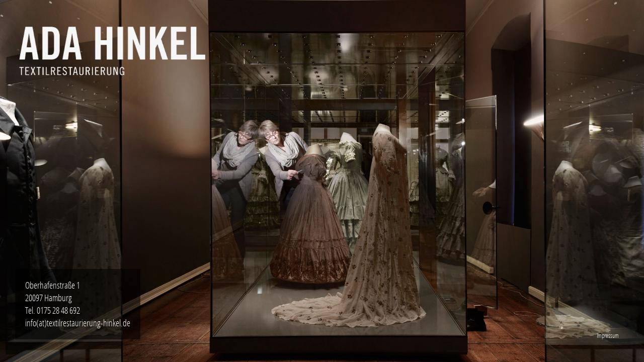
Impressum (608, 336)
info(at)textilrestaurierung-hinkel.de (78, 323)
